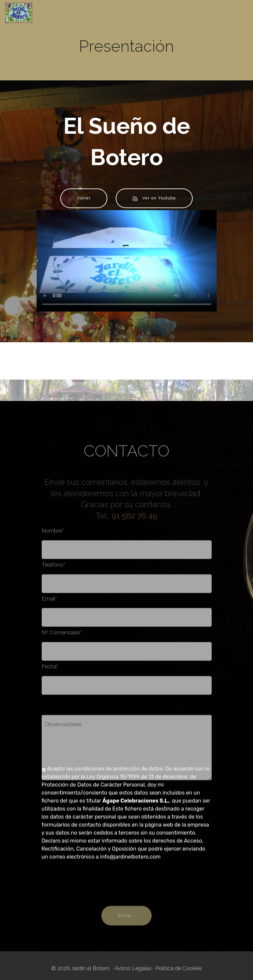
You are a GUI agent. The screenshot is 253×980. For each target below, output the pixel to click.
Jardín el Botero (59, 13)
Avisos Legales (133, 972)
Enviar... (126, 925)
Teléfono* (53, 569)
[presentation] (92, 879)
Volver (84, 198)
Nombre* (53, 535)
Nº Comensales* (62, 636)
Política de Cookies (179, 972)
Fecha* (50, 670)
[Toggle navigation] (242, 11)
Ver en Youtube (154, 198)
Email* (49, 602)
